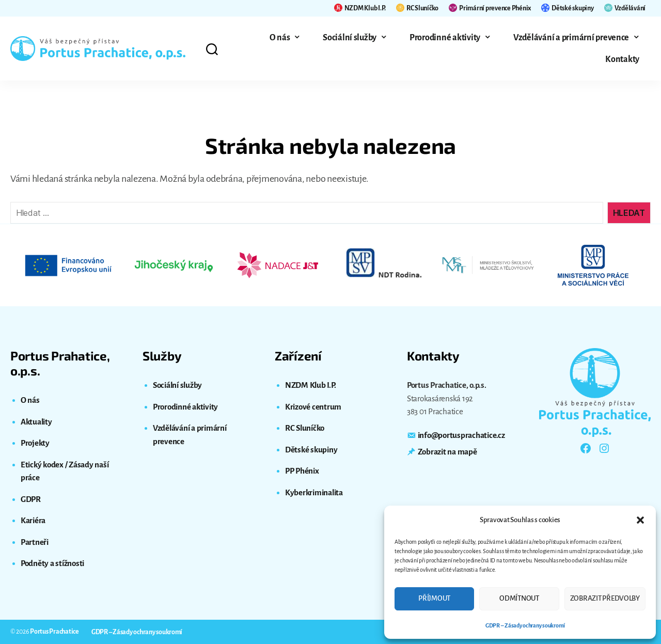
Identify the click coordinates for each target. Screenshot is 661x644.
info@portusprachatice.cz (461, 435)
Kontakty (622, 59)
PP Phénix (302, 471)
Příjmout (434, 598)
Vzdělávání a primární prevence (571, 38)
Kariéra (33, 520)
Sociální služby (350, 38)
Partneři (35, 542)
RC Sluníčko (417, 8)
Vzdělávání (625, 8)
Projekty (35, 443)
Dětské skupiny (567, 8)
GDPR (31, 499)
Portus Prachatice (54, 632)
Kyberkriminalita (314, 492)
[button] (640, 520)
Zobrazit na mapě (447, 452)
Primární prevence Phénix (490, 8)
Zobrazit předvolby (605, 598)
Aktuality (36, 422)
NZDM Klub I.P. (360, 8)
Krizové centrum (313, 407)
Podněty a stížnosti (52, 563)
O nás (280, 38)
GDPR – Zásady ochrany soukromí (525, 625)
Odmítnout (519, 598)
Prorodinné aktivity (445, 38)
